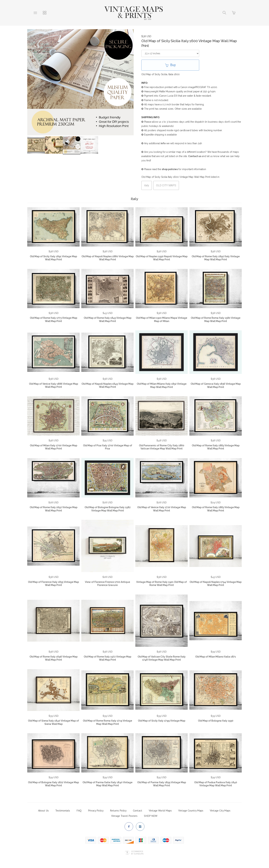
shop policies (170, 169)
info (163, 143)
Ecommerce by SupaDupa (137, 853)
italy (147, 185)
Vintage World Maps (160, 810)
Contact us (195, 156)
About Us (43, 810)
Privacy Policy (96, 810)
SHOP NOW (151, 816)
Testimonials (63, 810)
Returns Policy (118, 810)
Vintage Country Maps (191, 810)
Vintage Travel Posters (124, 816)
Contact (138, 810)
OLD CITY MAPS (166, 185)
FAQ (79, 810)
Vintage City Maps (220, 810)
